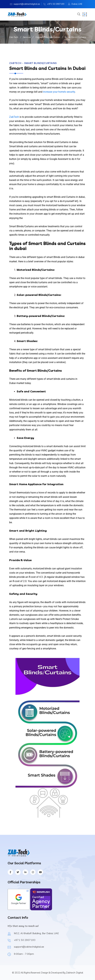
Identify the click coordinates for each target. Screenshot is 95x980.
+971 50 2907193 (56, 4)
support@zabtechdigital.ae (27, 4)
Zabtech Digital (75, 973)
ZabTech (14, 117)
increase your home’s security (59, 92)
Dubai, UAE (77, 4)
